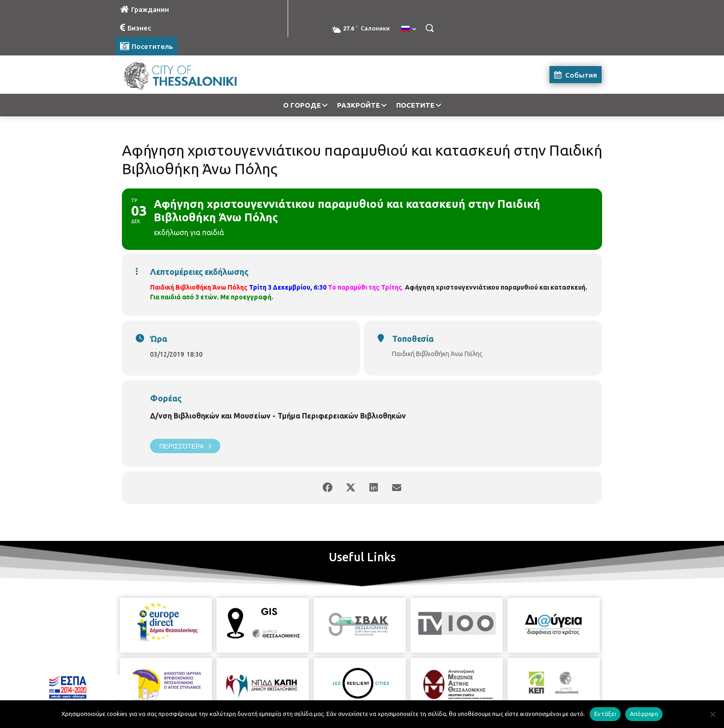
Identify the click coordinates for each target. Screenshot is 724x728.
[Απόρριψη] (712, 714)
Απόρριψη (644, 714)
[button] (429, 28)
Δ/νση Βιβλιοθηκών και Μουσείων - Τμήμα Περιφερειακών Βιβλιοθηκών (278, 416)
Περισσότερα (185, 446)
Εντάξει (605, 714)
